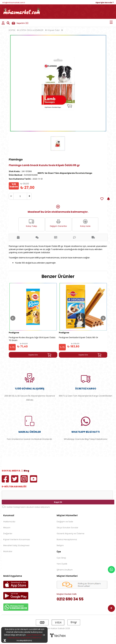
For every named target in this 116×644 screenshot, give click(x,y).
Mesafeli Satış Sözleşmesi (16, 545)
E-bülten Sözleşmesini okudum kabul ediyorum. (28, 507)
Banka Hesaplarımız (67, 539)
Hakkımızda (9, 522)
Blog (26, 471)
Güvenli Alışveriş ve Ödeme (71, 534)
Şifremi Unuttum (65, 570)
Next (103, 318)
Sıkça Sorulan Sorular (67, 528)
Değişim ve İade (65, 522)
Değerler (8, 534)
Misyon (7, 528)
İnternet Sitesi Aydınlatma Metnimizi (24, 638)
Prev (13, 318)
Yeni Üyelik (62, 564)
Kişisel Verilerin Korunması (17, 539)
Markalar (8, 551)
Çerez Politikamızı (34, 635)
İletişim (60, 545)
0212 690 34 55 (70, 599)
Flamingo (16, 159)
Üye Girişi (61, 558)
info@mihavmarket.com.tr (14, 3)
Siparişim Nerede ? (105, 3)
